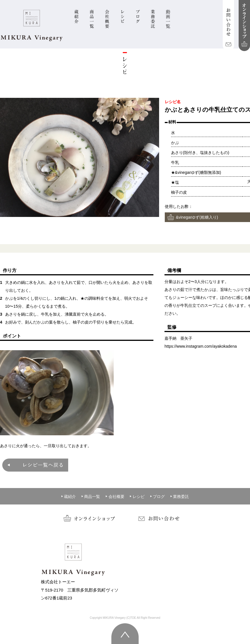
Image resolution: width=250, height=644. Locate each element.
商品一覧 (91, 497)
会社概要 (115, 497)
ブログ (157, 497)
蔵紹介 (68, 497)
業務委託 (180, 497)
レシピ (137, 497)
